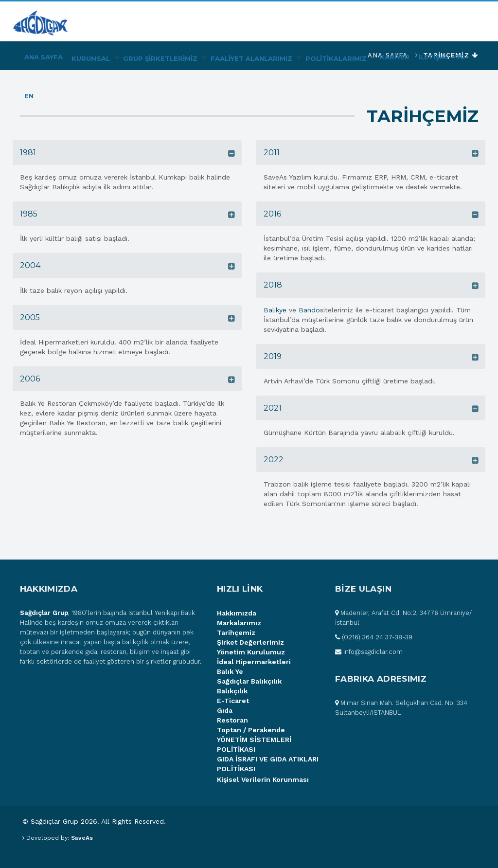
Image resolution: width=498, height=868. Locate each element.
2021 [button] (273, 408)
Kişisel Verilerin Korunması (263, 779)
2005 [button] (30, 317)
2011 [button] (272, 153)
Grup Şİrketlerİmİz (160, 58)
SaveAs (82, 838)
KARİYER (395, 57)
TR (461, 57)
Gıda (225, 710)
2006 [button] (30, 379)
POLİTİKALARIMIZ (336, 58)
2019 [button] (273, 356)
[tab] (127, 153)
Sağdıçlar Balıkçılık (249, 681)
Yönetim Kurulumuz (251, 652)
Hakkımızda (237, 613)
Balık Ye (230, 671)
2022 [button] (274, 460)
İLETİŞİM (433, 57)
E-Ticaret (233, 701)
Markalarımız (239, 623)
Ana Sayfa (44, 57)
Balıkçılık (232, 691)
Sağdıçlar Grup (44, 613)
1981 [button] (28, 153)
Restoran (232, 720)
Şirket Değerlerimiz (250, 642)
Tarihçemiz (236, 633)
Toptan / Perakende (251, 730)
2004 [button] (30, 265)
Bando (309, 310)
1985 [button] (29, 214)
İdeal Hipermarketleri (254, 662)
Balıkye (275, 310)
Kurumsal (91, 58)
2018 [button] (273, 285)
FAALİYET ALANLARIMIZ (251, 58)
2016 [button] (272, 214)
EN (29, 96)
